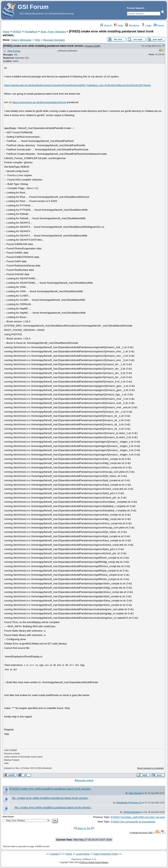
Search (106, 26)
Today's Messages (21, 40)
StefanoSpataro (132, 812)
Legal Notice (83, 854)
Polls (37, 40)
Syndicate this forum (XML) (142, 833)
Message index (84, 780)
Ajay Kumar (14, 51)
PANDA (17, 32)
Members (132, 26)
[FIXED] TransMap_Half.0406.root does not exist (138, 817)
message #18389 (92, 46)
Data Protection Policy (106, 854)
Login (146, 26)
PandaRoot (31, 32)
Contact (54, 854)
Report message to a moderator (150, 768)
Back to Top (84, 828)
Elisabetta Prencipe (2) (129, 802)
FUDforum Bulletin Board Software (94, 862)
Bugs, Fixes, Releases (53, 32)
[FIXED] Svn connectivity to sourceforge (133, 822)
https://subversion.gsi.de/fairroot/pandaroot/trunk (39, 102)
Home (159, 26)
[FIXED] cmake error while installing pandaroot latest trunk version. (44, 46)
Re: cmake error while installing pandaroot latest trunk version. (50, 798)
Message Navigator (54, 40)
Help (119, 26)
